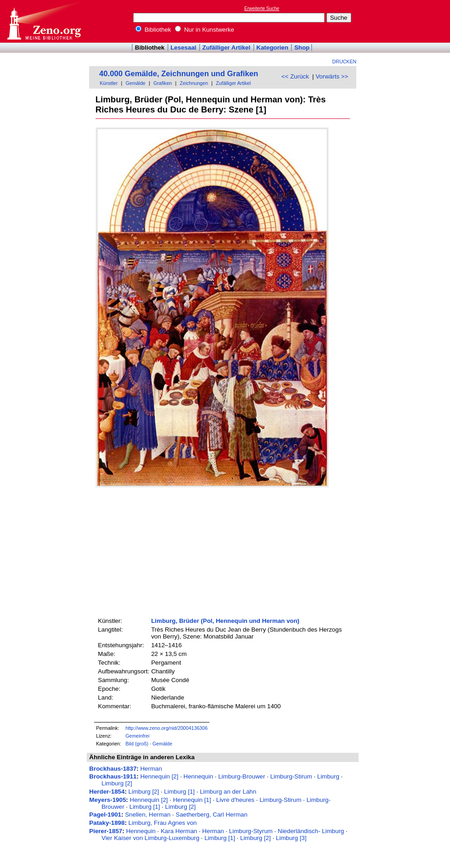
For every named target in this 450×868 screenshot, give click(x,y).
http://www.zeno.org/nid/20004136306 (166, 728)
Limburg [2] (117, 783)
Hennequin (198, 776)
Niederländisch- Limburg (311, 831)
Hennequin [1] (192, 800)
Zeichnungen (194, 83)
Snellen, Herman (148, 815)
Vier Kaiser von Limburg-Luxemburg (150, 838)
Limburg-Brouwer (242, 776)
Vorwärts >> (332, 76)
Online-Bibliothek (44, 21)
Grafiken (163, 83)
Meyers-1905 (107, 800)
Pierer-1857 (106, 831)
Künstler (109, 83)
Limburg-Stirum (291, 776)
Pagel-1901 (105, 815)
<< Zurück (295, 76)
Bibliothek (153, 30)
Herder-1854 (107, 792)
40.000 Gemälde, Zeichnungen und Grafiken (179, 74)
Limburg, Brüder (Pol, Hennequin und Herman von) (225, 621)
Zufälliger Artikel (227, 48)
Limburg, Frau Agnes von (163, 823)
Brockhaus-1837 (113, 769)
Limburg (328, 776)
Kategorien (272, 48)
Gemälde (136, 83)
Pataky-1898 (107, 823)
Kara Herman (179, 831)
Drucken (345, 62)
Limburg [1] (179, 792)
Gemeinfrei (137, 736)
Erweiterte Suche (262, 8)
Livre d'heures (235, 800)
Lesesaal (183, 48)
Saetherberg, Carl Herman (212, 815)
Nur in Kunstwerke (205, 30)
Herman (151, 769)
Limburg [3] (291, 838)
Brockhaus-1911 (113, 776)
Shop (302, 48)
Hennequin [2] (159, 776)
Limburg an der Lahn (228, 792)
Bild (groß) (137, 744)
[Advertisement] (408, 21)
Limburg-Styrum (251, 831)
